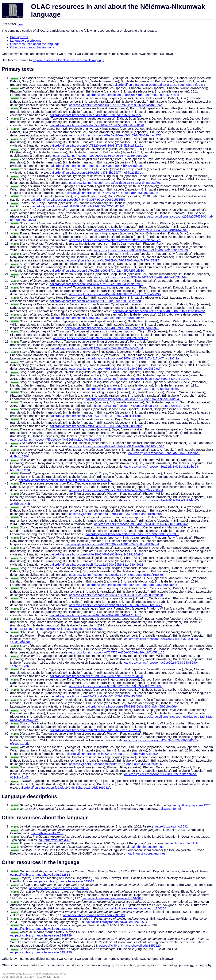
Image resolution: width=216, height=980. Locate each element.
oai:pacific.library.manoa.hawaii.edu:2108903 (94, 915)
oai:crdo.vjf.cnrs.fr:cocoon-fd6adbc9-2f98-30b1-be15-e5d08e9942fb (65, 788)
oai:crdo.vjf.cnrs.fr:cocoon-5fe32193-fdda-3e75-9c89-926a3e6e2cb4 (96, 348)
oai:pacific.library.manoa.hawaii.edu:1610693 (112, 898)
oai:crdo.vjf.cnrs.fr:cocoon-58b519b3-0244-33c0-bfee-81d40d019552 (97, 318)
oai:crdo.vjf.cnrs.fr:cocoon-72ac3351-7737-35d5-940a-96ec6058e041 (133, 399)
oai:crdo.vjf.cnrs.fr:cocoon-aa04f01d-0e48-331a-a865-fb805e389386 (132, 534)
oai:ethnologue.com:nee (147, 847)
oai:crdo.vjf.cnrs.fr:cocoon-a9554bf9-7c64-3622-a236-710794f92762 (141, 524)
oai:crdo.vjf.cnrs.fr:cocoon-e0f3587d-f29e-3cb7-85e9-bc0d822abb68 (116, 686)
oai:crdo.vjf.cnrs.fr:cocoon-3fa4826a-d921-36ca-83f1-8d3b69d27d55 (96, 284)
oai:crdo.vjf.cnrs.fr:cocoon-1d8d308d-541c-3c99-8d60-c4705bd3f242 (78, 206)
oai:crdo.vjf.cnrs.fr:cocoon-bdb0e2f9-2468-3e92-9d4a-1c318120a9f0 (96, 554)
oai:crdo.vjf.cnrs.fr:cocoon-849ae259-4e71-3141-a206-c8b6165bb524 (117, 446)
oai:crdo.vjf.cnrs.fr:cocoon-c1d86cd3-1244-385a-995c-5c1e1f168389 (116, 575)
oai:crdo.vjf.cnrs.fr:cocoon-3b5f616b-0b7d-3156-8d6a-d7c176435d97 (112, 260)
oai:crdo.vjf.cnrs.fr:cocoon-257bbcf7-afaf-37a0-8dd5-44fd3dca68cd (115, 240)
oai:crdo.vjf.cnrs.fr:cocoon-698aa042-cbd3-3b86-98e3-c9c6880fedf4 (116, 369)
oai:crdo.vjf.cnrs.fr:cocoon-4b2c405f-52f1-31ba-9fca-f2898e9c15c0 (95, 301)
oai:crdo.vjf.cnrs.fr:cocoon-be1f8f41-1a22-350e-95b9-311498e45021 (96, 565)
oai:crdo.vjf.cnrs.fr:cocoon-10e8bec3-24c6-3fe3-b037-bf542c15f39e (96, 166)
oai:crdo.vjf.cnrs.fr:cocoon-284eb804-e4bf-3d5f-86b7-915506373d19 (141, 250)
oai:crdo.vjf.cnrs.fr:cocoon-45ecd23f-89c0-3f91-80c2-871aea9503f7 (115, 294)
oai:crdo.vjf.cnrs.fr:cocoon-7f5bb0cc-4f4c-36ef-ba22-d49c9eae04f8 (56, 440)
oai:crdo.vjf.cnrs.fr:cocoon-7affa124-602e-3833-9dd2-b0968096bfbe (96, 426)
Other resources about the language (35, 44)
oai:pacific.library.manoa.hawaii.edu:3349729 (41, 935)
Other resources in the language (32, 47)
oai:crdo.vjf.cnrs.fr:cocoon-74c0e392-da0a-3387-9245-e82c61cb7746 (142, 406)
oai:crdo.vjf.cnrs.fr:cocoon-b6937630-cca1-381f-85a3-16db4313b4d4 (112, 544)
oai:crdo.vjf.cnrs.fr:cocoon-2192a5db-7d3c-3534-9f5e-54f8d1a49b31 (141, 230)
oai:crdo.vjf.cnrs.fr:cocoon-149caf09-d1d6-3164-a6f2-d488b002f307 (115, 183)
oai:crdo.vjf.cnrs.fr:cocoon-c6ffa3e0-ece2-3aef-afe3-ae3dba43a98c (131, 585)
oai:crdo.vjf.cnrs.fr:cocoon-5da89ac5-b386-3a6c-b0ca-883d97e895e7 (101, 338)
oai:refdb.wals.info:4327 (55, 840)
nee (20, 24)
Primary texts (19, 37)
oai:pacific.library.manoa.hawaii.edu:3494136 (41, 952)
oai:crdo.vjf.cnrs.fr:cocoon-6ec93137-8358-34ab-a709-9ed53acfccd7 (133, 389)
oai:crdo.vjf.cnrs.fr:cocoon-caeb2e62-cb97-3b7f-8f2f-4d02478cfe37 (95, 615)
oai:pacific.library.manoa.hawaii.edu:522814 (40, 875)
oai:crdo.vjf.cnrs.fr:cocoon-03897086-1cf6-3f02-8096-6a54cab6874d (116, 105)
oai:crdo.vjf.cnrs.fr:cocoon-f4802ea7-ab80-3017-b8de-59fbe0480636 (112, 754)
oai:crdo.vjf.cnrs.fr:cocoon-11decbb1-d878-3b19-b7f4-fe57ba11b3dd (96, 173)
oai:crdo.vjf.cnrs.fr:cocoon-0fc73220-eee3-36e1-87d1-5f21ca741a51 (96, 146)
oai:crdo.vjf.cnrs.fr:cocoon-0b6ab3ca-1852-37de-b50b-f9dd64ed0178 (97, 125)
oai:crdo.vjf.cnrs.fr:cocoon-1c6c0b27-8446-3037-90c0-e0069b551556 (78, 200)
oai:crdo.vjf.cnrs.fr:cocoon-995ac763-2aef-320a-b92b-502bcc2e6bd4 (116, 490)
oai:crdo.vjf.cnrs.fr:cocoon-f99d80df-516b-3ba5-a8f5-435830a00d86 (115, 764)
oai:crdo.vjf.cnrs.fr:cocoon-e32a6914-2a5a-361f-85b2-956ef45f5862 (96, 696)
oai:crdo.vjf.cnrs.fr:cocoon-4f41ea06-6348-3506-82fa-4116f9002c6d (159, 311)
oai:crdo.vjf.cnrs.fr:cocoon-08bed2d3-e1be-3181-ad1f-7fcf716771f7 (95, 115)
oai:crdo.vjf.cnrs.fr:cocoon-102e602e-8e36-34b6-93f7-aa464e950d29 (100, 156)
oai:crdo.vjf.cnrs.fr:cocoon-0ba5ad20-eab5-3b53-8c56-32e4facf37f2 (115, 135)
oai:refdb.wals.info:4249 (47, 833)
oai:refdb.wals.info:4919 (181, 843)
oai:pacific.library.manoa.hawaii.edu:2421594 (116, 922)
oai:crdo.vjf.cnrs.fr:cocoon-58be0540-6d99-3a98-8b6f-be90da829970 (112, 328)
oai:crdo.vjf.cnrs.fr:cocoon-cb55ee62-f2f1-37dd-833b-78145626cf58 (56, 629)
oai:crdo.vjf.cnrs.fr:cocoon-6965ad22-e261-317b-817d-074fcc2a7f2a (132, 358)
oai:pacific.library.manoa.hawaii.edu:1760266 (135, 908)
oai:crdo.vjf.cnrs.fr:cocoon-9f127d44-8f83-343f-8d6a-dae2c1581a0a (115, 514)
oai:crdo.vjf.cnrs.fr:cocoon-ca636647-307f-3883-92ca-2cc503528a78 (116, 595)
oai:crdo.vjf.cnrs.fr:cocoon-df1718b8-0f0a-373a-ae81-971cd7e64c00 (96, 676)
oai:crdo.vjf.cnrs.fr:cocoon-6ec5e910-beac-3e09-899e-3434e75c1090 (142, 379)
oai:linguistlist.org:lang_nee (147, 853)
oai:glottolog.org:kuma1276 (192, 805)
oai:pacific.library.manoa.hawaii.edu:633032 (64, 881)
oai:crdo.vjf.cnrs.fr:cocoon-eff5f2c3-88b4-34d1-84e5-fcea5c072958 (95, 730)
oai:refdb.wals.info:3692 (171, 826)
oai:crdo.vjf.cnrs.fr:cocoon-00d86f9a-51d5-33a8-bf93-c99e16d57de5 (132, 95)
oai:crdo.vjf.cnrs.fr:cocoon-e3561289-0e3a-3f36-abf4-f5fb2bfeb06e (131, 706)
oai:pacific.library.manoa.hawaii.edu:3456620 (130, 946)
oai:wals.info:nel (170, 809)
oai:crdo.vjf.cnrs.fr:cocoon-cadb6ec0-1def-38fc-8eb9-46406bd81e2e (116, 605)
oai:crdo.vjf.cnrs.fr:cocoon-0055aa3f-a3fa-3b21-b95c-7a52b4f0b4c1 (159, 85)
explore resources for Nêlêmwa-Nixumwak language (69, 60)
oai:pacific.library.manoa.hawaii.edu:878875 (59, 888)
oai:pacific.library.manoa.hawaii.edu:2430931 (41, 929)
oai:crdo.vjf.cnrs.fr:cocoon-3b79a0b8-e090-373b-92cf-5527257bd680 (97, 271)
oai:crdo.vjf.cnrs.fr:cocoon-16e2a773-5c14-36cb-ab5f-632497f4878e (111, 193)
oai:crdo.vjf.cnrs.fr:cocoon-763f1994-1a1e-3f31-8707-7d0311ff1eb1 (96, 416)
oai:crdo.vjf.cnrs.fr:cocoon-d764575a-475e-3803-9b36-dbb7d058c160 (117, 652)
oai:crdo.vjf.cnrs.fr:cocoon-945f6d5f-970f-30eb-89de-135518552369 (65, 480)
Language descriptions (26, 41)
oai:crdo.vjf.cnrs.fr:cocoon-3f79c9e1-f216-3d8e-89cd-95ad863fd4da (140, 277)
